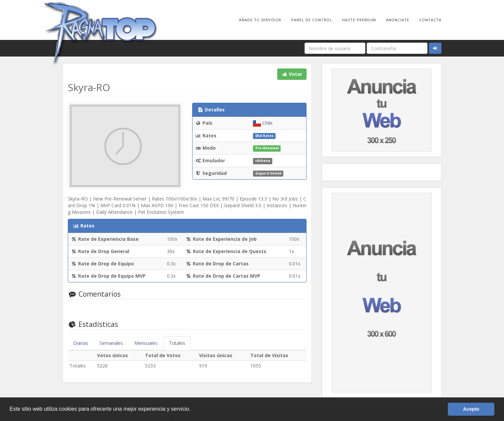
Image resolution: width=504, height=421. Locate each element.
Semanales (111, 343)
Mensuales (146, 343)
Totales (177, 343)
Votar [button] (292, 74)
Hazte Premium (359, 20)
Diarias (81, 343)
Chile (263, 123)
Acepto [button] (471, 409)
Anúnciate (398, 20)
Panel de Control (312, 20)
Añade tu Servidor (260, 20)
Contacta (430, 20)
